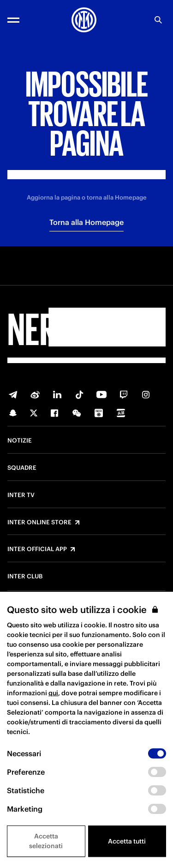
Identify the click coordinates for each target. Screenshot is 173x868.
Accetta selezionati (46, 841)
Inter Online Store (39, 522)
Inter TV (21, 495)
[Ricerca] (158, 20)
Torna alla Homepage (86, 222)
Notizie (20, 441)
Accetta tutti (127, 841)
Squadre (22, 468)
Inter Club (25, 577)
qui (53, 693)
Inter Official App (37, 549)
